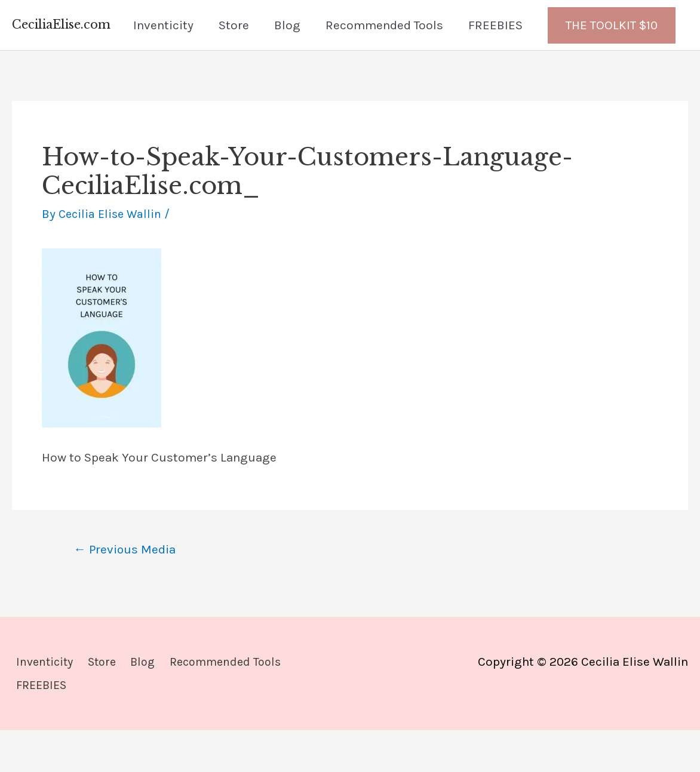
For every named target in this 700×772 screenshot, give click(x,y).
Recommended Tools (384, 65)
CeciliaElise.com (65, 20)
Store (234, 65)
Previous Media (128, 591)
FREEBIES (495, 65)
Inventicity (163, 65)
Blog (287, 65)
